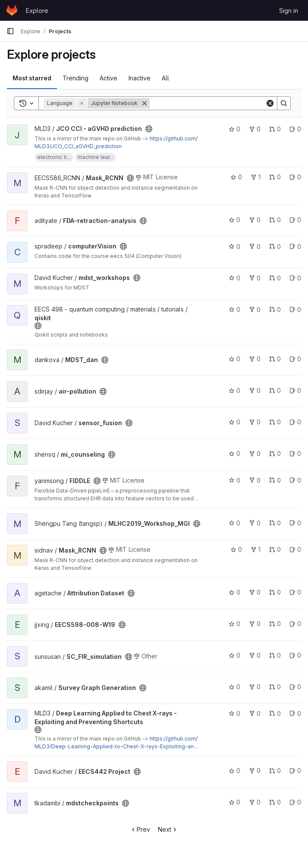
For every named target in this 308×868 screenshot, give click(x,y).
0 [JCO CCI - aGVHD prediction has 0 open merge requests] (275, 129)
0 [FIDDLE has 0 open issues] (295, 480)
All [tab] (165, 78)
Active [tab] (108, 78)
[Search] (207, 103)
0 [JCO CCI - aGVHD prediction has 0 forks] (255, 129)
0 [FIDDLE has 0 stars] (234, 480)
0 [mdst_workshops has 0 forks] (255, 278)
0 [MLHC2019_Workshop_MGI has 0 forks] (255, 523)
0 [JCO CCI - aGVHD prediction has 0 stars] (234, 129)
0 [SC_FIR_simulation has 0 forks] (255, 655)
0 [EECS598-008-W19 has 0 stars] (234, 624)
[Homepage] (12, 10)
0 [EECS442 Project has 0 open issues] (295, 771)
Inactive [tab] (140, 78)
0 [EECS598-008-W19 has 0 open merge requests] (275, 624)
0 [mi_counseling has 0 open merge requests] (275, 453)
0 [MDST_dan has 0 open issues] (295, 359)
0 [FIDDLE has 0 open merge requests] (275, 480)
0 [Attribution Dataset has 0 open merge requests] (275, 592)
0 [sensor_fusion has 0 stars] (234, 422)
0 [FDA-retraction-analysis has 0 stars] (234, 220)
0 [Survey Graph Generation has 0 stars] (234, 687)
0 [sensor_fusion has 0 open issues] (295, 422)
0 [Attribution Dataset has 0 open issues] (295, 592)
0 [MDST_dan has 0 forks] (255, 359)
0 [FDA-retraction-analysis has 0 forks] (255, 220)
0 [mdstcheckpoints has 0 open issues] (295, 802)
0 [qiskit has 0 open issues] (295, 310)
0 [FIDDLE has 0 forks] (255, 480)
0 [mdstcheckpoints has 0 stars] (234, 802)
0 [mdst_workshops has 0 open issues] (295, 278)
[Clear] (270, 103)
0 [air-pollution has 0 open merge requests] (275, 390)
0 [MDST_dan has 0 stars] (234, 359)
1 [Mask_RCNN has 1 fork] (256, 177)
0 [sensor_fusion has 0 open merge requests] (275, 422)
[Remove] (145, 103)
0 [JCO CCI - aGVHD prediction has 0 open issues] (295, 129)
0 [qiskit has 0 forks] (255, 310)
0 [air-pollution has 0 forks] (255, 390)
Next (168, 829)
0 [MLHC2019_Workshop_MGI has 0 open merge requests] (275, 523)
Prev (140, 829)
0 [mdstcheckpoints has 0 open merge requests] (275, 802)
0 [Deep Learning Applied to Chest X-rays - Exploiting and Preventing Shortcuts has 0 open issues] (295, 714)
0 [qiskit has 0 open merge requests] (275, 310)
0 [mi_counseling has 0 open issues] (295, 453)
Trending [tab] (75, 78)
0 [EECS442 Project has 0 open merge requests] (275, 771)
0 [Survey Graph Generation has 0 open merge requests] (275, 687)
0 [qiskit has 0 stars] (234, 310)
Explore (37, 11)
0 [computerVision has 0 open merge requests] (275, 246)
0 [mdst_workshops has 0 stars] (234, 278)
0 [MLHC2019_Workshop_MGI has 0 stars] (234, 523)
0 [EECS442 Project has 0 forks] (255, 771)
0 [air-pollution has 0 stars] (234, 390)
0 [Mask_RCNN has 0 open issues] (295, 177)
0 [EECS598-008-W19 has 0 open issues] (295, 624)
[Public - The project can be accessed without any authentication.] (149, 129)
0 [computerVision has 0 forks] (255, 246)
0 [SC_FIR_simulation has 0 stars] (234, 655)
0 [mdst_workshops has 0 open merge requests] (275, 278)
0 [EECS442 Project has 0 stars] (234, 771)
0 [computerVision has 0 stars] (234, 246)
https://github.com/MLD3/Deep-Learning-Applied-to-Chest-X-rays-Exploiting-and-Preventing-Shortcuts (117, 746)
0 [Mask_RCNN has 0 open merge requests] (275, 177)
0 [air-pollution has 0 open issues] (295, 390)
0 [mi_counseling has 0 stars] (234, 453)
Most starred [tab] (32, 78)
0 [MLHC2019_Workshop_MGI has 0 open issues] (295, 523)
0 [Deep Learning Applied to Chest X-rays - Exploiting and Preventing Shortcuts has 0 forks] (255, 714)
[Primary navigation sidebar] (10, 31)
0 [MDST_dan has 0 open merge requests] (275, 359)
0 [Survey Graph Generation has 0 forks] (255, 687)
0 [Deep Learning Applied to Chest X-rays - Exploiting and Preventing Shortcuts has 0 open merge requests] (275, 714)
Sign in (289, 11)
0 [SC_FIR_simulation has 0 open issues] (295, 655)
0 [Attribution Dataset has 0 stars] (234, 592)
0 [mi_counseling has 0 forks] (255, 453)
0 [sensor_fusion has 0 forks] (255, 422)
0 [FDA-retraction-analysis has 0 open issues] (295, 220)
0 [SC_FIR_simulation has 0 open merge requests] (275, 655)
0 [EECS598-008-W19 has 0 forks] (255, 624)
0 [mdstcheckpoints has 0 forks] (255, 802)
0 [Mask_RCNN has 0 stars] (236, 177)
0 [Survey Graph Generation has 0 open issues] (295, 687)
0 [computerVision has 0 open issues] (295, 246)
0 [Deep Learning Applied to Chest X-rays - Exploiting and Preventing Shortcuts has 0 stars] (234, 714)
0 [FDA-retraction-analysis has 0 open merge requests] (275, 220)
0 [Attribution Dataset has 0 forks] (255, 592)
